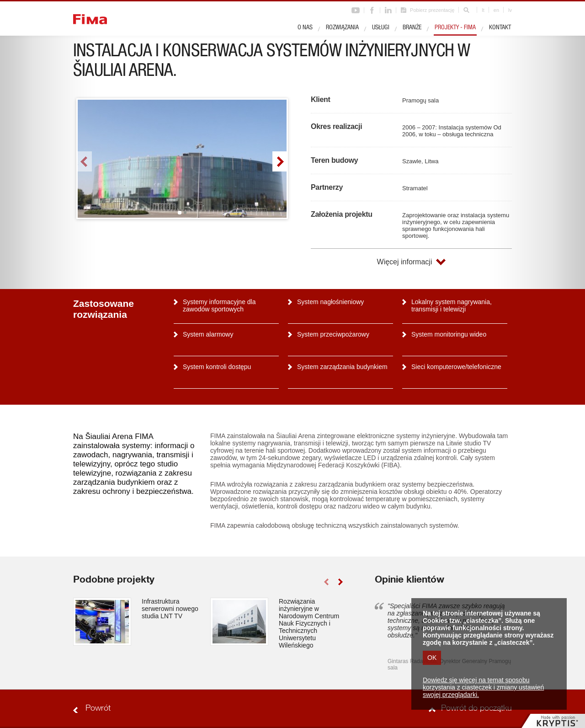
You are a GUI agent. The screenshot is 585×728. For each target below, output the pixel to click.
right (279, 161)
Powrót (98, 709)
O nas (305, 28)
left (85, 161)
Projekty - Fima (455, 28)
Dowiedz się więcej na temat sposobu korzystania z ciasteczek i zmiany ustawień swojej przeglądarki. (483, 687)
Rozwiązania (342, 28)
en (496, 10)
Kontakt (500, 28)
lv (510, 10)
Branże (412, 28)
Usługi (381, 28)
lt (483, 10)
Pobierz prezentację (432, 10)
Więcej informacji (405, 262)
